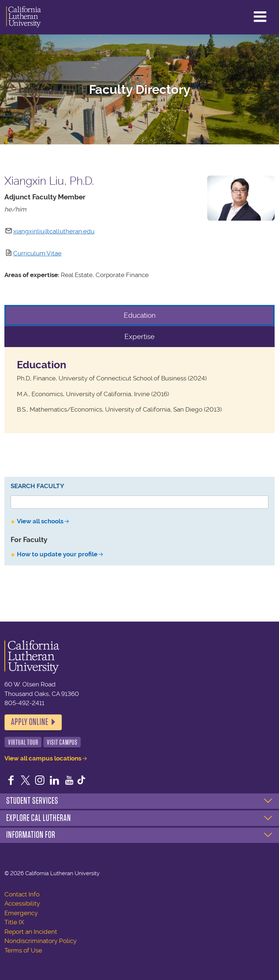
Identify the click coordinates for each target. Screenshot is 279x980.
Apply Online (30, 722)
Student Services (32, 801)
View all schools (40, 521)
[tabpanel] (139, 390)
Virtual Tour (23, 742)
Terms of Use (23, 950)
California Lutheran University (24, 17)
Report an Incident (31, 932)
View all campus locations (43, 758)
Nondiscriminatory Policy (40, 941)
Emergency (21, 913)
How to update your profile (57, 554)
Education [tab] (140, 315)
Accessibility (22, 903)
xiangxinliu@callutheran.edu (54, 231)
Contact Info (22, 894)
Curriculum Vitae (37, 253)
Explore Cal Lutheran (39, 818)
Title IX (14, 922)
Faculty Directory (140, 90)
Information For (31, 835)
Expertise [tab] (139, 337)
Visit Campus (62, 742)
